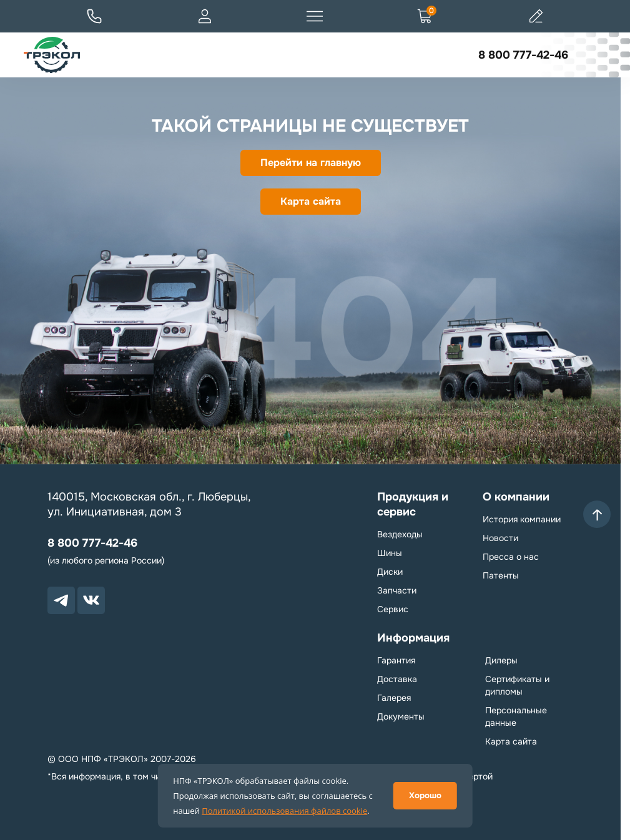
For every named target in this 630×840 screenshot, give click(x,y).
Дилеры (501, 660)
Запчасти (397, 590)
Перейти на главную (311, 163)
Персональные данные (516, 716)
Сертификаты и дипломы (517, 685)
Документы (401, 716)
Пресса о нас (511, 557)
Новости (500, 538)
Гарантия (396, 660)
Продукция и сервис (413, 504)
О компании (516, 497)
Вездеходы (400, 534)
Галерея (394, 698)
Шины (390, 553)
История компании (522, 519)
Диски (390, 572)
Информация (413, 638)
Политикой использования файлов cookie (284, 811)
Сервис (393, 609)
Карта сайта (311, 201)
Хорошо (425, 795)
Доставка (397, 679)
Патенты (501, 575)
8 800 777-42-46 (523, 55)
